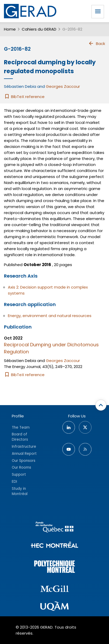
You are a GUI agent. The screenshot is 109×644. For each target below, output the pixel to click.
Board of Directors (20, 437)
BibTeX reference (24, 97)
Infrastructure (24, 447)
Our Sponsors (24, 461)
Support (19, 475)
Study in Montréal (20, 491)
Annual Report (24, 454)
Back (97, 43)
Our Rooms (21, 467)
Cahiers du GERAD (39, 29)
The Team (21, 427)
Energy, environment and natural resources (50, 316)
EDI (14, 482)
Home (10, 29)
